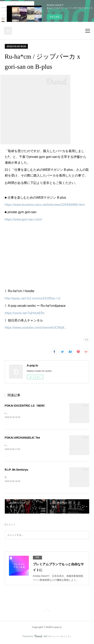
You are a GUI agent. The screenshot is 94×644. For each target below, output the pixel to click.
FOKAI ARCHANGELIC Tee (22, 438)
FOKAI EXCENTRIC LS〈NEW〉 (26, 406)
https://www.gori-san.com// (23, 219)
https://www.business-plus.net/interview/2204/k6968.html (45, 205)
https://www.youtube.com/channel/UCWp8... (36, 328)
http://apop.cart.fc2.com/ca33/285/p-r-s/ (33, 298)
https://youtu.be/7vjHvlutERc (25, 313)
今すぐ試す (55, 17)
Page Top (47, 612)
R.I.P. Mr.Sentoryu (17, 470)
